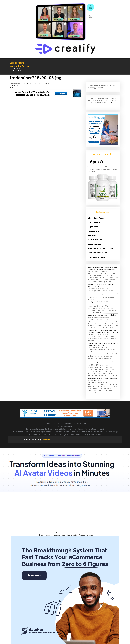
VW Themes (45, 440)
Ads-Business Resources (97, 218)
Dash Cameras (94, 231)
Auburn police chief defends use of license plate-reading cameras (103, 345)
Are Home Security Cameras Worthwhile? (102, 315)
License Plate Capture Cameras (100, 248)
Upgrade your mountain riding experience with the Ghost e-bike (65, 533)
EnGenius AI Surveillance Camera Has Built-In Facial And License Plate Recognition (103, 268)
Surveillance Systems (96, 257)
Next (12, 88)
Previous (14, 85)
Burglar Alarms (94, 227)
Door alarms (92, 235)
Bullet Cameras (94, 222)
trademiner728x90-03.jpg (45, 83)
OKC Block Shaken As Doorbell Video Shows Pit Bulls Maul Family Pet (103, 379)
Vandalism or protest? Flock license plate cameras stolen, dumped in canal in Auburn (103, 331)
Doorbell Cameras (95, 240)
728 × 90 (30, 83)
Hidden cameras (94, 244)
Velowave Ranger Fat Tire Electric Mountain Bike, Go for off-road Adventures (65, 535)
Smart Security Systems (97, 253)
